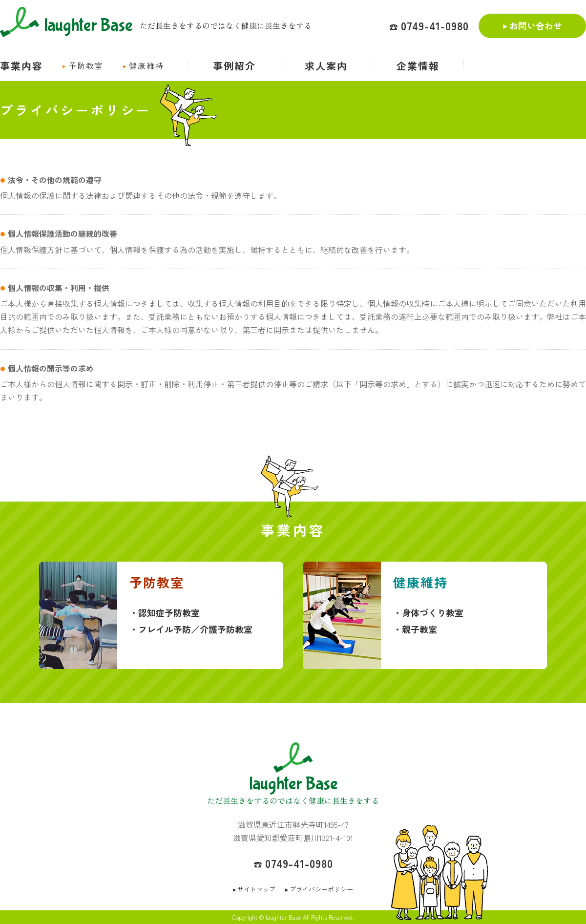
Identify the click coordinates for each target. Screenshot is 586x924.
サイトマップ (256, 889)
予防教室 (86, 65)
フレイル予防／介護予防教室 (195, 629)
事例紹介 (234, 66)
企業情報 (418, 66)
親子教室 (419, 629)
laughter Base (66, 24)
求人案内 (326, 66)
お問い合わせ (536, 25)
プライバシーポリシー (321, 889)
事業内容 (21, 66)
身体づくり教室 (433, 612)
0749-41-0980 (435, 25)
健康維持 (146, 65)
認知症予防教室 (169, 612)
